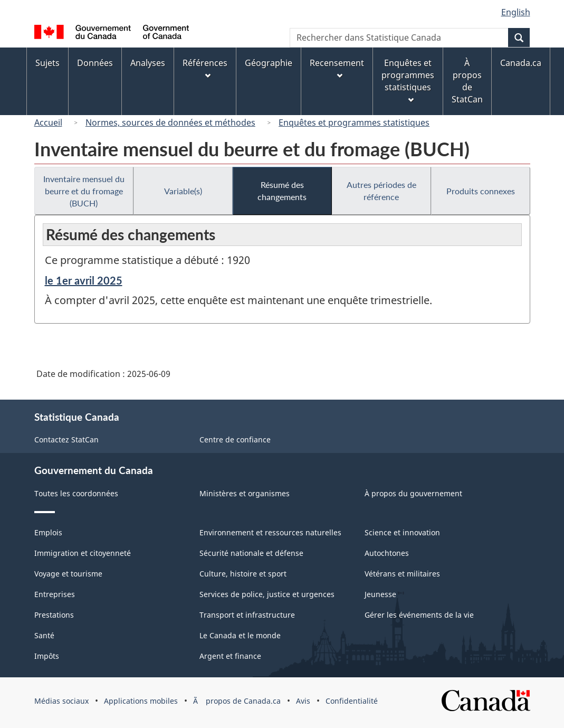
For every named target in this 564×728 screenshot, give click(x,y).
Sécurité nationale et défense (251, 553)
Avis (303, 701)
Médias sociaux (61, 701)
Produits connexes (481, 191)
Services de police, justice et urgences (267, 594)
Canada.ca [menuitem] (521, 63)
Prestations (54, 615)
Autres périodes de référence (381, 191)
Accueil (48, 122)
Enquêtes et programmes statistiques (354, 122)
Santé (44, 635)
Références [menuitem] (205, 68)
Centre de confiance (235, 439)
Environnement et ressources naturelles (270, 532)
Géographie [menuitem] (269, 63)
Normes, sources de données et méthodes (170, 122)
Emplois (48, 532)
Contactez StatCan (66, 439)
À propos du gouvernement (413, 493)
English (516, 12)
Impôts (47, 656)
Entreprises (55, 594)
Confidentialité (352, 701)
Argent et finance (230, 656)
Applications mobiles (141, 701)
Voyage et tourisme (68, 574)
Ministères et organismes (245, 493)
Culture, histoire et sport (243, 574)
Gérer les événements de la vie (419, 615)
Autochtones (387, 553)
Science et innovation (402, 532)
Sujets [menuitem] (47, 63)
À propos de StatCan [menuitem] (467, 81)
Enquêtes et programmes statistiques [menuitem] (408, 80)
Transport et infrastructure (247, 615)
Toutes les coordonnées (76, 493)
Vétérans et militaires (402, 574)
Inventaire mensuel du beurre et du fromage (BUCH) (84, 191)
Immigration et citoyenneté (83, 553)
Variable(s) (183, 191)
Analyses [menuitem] (148, 63)
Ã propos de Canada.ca (237, 701)
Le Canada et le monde (240, 635)
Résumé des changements (282, 191)
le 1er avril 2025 (84, 280)
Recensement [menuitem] (337, 68)
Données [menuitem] (95, 63)
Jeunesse (380, 594)
